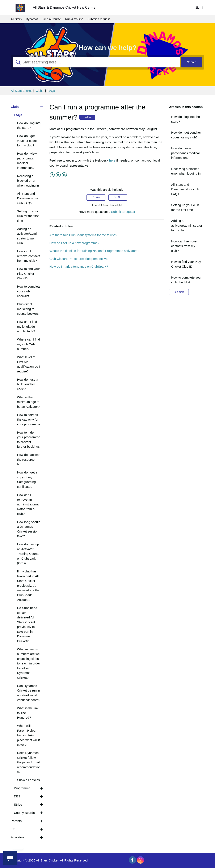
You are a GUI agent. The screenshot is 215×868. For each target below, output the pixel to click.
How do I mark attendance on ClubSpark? (79, 266)
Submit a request (99, 19)
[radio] (96, 197)
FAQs (51, 91)
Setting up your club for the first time (185, 207)
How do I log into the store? (186, 119)
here (112, 160)
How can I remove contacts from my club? (184, 246)
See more (179, 292)
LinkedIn (64, 175)
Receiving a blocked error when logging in (186, 171)
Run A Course (74, 19)
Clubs (39, 91)
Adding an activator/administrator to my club (187, 225)
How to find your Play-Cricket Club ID (187, 264)
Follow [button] (87, 117)
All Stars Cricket (21, 91)
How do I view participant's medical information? (185, 153)
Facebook (52, 175)
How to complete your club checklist (186, 280)
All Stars (16, 19)
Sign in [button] (200, 8)
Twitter (58, 175)
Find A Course (52, 19)
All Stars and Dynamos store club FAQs (185, 189)
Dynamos (32, 19)
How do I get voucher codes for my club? (186, 135)
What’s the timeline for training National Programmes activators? (94, 251)
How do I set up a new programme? (75, 243)
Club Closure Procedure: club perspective (79, 259)
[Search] (96, 62)
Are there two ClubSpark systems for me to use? (83, 235)
